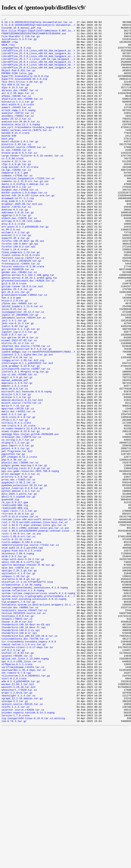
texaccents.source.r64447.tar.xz (24, 729)
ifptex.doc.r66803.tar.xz (19, 361)
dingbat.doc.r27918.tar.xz (20, 224)
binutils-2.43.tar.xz (16, 170)
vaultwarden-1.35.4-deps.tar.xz (24, 801)
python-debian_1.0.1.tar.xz (21, 586)
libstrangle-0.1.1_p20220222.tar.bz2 (27, 432)
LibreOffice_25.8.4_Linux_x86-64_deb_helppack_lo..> (38, 71)
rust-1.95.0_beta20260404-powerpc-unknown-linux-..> (38, 633)
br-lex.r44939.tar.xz (16, 177)
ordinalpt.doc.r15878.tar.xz (21, 521)
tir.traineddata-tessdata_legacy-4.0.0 (29, 766)
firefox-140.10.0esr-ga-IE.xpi (23, 286)
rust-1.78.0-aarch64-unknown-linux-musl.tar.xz (35, 623)
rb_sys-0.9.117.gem (15, 599)
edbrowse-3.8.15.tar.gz (18, 252)
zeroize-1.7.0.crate (15, 855)
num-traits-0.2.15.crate (18, 507)
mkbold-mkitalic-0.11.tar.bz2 (22, 477)
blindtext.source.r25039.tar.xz (24, 173)
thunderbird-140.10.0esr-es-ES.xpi (26, 746)
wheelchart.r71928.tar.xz (19, 824)
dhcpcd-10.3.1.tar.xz (16, 221)
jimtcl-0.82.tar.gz (15, 388)
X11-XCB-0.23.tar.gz (15, 98)
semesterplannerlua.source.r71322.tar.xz (30, 651)
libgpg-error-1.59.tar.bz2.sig (23, 429)
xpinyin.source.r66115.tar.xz (22, 841)
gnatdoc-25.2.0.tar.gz (17, 344)
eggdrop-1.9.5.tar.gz (16, 255)
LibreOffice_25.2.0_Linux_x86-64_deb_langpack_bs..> (38, 61)
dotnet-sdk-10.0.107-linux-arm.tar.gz (28, 231)
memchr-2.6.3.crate (15, 460)
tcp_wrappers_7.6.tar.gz (18, 719)
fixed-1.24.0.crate (15, 296)
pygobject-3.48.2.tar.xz (18, 576)
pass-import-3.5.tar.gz (18, 531)
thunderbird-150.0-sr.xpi (19, 756)
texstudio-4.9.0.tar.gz (18, 736)
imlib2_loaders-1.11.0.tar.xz (22, 364)
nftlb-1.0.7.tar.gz (15, 500)
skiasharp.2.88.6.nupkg (18, 661)
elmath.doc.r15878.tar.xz (19, 258)
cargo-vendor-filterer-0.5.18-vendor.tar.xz (32, 183)
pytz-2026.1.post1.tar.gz (19, 589)
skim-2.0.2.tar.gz (14, 664)
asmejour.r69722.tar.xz (18, 132)
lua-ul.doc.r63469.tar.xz (19, 446)
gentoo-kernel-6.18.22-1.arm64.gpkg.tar (29, 330)
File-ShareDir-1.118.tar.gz (21, 40)
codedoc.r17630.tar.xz (17, 207)
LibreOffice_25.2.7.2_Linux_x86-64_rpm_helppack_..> (38, 67)
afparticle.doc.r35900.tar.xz (22, 115)
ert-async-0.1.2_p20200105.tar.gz (25, 269)
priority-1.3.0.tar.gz (17, 569)
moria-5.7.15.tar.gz (15, 483)
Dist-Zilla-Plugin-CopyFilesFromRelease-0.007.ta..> (38, 33)
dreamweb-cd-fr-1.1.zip (18, 235)
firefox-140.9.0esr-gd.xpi (20, 289)
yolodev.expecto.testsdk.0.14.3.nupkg (28, 852)
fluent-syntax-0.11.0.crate (21, 303)
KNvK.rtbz (8, 50)
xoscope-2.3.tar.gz (15, 838)
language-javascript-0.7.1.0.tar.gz (27, 415)
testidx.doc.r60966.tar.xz (20, 726)
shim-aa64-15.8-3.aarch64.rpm (22, 654)
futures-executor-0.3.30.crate (23, 316)
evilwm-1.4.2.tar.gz (15, 275)
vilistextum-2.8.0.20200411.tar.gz (26, 807)
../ (4, 20)
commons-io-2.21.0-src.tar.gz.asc (25, 214)
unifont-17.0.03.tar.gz (18, 780)
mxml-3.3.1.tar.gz (14, 494)
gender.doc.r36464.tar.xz (19, 323)
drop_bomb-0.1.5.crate (17, 238)
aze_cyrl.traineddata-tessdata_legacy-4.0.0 (32, 149)
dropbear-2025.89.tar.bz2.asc (22, 241)
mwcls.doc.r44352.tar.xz (18, 490)
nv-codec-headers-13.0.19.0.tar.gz (26, 511)
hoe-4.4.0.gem (11, 354)
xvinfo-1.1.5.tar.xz (15, 845)
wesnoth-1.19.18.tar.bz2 (18, 821)
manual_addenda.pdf (15, 453)
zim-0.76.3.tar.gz (14, 862)
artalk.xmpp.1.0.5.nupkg (18, 129)
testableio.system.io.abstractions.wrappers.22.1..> (38, 722)
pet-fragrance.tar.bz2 (17, 538)
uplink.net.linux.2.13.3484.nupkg (25, 787)
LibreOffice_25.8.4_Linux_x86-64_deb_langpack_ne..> (38, 78)
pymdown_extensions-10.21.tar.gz (24, 579)
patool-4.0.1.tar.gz (15, 535)
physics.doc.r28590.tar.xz (20, 552)
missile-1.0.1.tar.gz (16, 470)
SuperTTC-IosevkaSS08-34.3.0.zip (24, 91)
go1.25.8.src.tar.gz (15, 347)
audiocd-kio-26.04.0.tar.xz (21, 142)
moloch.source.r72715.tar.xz (21, 480)
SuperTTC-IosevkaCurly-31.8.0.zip (25, 88)
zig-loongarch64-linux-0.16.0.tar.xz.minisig (33, 859)
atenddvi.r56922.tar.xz (18, 136)
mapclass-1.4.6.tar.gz (17, 456)
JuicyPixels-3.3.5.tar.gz (19, 44)
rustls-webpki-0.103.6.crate (21, 647)
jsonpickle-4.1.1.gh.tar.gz (21, 391)
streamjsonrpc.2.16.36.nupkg (21, 698)
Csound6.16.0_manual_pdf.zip (21, 30)
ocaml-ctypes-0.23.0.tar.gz (21, 514)
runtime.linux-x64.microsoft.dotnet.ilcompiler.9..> (38, 620)
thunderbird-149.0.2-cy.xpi (21, 753)
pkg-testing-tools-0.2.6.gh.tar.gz (26, 558)
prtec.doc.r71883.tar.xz (18, 572)
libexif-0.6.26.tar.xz (17, 425)
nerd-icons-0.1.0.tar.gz (18, 497)
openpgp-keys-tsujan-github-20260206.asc (30, 518)
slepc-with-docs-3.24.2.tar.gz (23, 668)
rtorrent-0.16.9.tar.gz (18, 613)
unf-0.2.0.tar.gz (13, 777)
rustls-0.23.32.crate (16, 644)
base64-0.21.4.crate (15, 156)
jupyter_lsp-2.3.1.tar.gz (19, 395)
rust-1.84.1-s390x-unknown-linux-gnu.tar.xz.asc (35, 630)
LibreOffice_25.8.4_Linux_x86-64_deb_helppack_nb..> (38, 74)
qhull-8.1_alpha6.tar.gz (18, 593)
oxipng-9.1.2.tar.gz (15, 528)
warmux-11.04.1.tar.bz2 (18, 818)
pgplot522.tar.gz (13, 541)
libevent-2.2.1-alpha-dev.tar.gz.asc (27, 422)
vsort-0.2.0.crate (14, 811)
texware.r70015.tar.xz (17, 739)
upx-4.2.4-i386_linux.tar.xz (21, 790)
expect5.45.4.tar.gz (15, 282)
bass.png (7, 163)
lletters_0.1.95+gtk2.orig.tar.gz (25, 443)
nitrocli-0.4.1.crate (16, 504)
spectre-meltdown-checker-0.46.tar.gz (28, 674)
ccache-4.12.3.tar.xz (16, 190)
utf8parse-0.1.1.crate (17, 794)
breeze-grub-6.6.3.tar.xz (19, 180)
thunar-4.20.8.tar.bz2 (17, 743)
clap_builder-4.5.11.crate (20, 197)
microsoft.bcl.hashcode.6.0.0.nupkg (27, 466)
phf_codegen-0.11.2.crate (19, 545)
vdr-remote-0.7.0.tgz (16, 804)
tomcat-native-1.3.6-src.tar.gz (24, 770)
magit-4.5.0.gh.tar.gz (17, 449)
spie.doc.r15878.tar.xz (18, 678)
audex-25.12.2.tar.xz (16, 139)
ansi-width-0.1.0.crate (18, 122)
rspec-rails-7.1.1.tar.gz (19, 610)
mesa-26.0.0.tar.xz (15, 463)
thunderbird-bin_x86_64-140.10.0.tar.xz (29, 760)
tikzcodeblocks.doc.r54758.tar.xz (25, 763)
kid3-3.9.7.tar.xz (14, 398)
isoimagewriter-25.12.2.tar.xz (23, 371)
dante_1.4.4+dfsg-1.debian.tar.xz (25, 217)
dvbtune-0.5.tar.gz (15, 248)
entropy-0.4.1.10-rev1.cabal (21, 262)
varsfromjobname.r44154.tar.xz (23, 797)
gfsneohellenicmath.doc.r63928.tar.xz (28, 333)
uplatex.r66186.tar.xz (17, 784)
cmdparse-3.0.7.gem (15, 204)
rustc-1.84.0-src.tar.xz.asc (21, 637)
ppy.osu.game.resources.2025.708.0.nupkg (30, 562)
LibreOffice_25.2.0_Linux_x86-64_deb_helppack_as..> (38, 57)
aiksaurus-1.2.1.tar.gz (18, 119)
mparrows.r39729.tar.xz (18, 487)
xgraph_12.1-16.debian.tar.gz (22, 835)
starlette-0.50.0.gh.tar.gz (21, 691)
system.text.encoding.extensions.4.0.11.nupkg (34, 715)
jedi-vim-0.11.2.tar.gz (18, 385)
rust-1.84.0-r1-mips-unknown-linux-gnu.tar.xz (34, 627)
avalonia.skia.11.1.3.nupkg (21, 146)
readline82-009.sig (15, 606)
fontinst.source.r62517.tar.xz (23, 306)
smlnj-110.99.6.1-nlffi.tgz (21, 671)
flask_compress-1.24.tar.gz (21, 299)
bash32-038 (9, 160)
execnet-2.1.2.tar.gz (16, 279)
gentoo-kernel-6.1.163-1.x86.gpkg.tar (28, 327)
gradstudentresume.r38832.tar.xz (24, 350)
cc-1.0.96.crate (13, 187)
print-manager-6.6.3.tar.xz (21, 565)
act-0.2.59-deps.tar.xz (18, 108)
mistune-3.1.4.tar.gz (16, 473)
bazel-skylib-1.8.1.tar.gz (20, 166)
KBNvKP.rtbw (10, 47)
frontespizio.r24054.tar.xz (21, 313)
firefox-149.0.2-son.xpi (18, 292)
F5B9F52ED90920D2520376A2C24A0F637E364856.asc (34, 37)
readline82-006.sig (15, 603)
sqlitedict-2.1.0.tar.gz (18, 685)
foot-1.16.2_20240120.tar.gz (21, 310)
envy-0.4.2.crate (13, 265)
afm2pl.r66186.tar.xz (16, 112)
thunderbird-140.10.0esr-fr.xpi (24, 749)
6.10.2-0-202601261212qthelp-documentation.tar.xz (37, 23)
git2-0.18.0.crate (14, 337)
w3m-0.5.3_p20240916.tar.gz (21, 814)
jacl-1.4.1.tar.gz (14, 381)
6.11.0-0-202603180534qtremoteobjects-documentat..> (38, 27)
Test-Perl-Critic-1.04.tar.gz (22, 95)
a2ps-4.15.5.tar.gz (15, 102)
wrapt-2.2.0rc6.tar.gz (17, 828)
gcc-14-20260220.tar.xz (18, 320)
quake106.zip (10, 596)
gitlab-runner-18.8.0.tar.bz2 (22, 340)
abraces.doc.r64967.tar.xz (20, 105)
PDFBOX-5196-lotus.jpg (17, 84)
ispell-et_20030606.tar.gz (20, 374)
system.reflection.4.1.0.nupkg (23, 705)
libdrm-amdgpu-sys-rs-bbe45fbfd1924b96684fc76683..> (38, 419)
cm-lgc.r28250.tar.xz (16, 200)
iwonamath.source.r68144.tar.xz (24, 378)
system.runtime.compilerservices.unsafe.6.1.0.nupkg (38, 708)
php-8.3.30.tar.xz (14, 548)
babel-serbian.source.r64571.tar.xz (27, 153)
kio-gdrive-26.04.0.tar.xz (20, 402)
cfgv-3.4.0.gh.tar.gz (16, 194)
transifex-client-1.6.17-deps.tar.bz (27, 773)
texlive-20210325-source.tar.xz (24, 732)
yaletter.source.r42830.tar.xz (23, 848)
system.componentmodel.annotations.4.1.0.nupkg (35, 702)
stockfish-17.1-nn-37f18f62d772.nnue (27, 695)
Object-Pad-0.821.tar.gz (18, 81)
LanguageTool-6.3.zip (16, 54)
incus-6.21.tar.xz (14, 368)
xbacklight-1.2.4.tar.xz (18, 831)
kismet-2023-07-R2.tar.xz (19, 405)
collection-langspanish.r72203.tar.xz (28, 211)
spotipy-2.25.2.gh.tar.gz (19, 681)
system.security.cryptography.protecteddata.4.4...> (38, 712)
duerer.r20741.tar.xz (16, 245)
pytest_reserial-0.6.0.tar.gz (22, 582)
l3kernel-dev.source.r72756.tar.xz (26, 412)
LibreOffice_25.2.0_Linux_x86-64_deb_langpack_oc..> (38, 64)
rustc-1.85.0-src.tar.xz (18, 640)
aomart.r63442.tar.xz (16, 125)
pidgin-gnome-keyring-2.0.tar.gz (24, 555)
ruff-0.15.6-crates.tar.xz (20, 616)
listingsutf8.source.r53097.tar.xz (26, 439)
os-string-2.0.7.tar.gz (18, 524)
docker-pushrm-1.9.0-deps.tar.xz (24, 228)
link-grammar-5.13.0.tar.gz (21, 436)
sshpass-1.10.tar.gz (15, 688)
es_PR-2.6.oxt (11, 272)
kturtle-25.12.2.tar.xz (18, 408)
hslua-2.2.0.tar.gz (15, 357)
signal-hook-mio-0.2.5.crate (21, 657)
